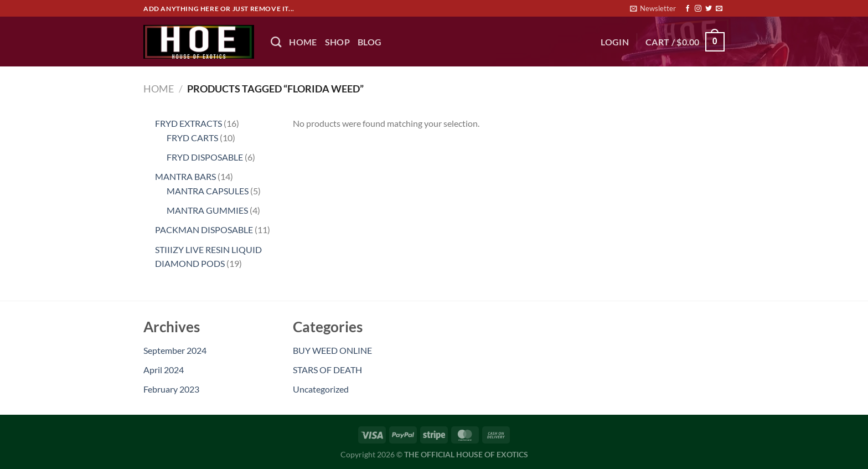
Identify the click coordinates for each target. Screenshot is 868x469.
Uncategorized (321, 389)
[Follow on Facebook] (688, 9)
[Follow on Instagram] (698, 9)
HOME (303, 42)
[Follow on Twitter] (709, 9)
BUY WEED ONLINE (332, 350)
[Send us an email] (719, 9)
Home (159, 89)
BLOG (370, 42)
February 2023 (171, 389)
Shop (337, 42)
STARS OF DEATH (327, 370)
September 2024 (175, 350)
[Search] (276, 42)
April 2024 (164, 370)
